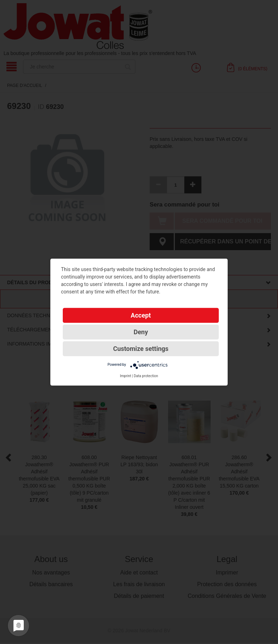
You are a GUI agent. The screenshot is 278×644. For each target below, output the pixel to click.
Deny (141, 332)
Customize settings (141, 348)
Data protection (146, 376)
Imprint (126, 376)
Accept (141, 315)
